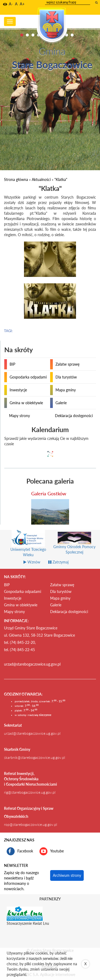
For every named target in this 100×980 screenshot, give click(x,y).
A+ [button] (22, 4)
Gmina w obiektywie (26, 403)
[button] (5, 4)
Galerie (61, 403)
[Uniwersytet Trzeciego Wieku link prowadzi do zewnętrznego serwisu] (28, 547)
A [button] (16, 4)
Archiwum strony (67, 875)
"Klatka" (61, 179)
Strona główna (16, 179)
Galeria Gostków (49, 493)
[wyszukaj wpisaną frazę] (97, 2)
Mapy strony (19, 416)
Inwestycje (18, 390)
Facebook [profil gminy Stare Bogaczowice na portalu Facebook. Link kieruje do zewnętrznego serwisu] (20, 851)
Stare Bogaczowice (52, 65)
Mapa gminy (66, 390)
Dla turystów (66, 377)
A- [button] (11, 4)
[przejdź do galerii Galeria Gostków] (50, 512)
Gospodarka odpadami (28, 377)
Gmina (52, 51)
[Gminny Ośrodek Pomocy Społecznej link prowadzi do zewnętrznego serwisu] (75, 545)
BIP (12, 364)
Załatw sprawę (67, 364)
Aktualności (41, 179)
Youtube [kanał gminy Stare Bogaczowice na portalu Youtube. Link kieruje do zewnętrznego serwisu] (52, 851)
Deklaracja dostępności (74, 416)
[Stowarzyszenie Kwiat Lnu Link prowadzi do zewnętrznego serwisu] (25, 913)
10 (72, 35)
